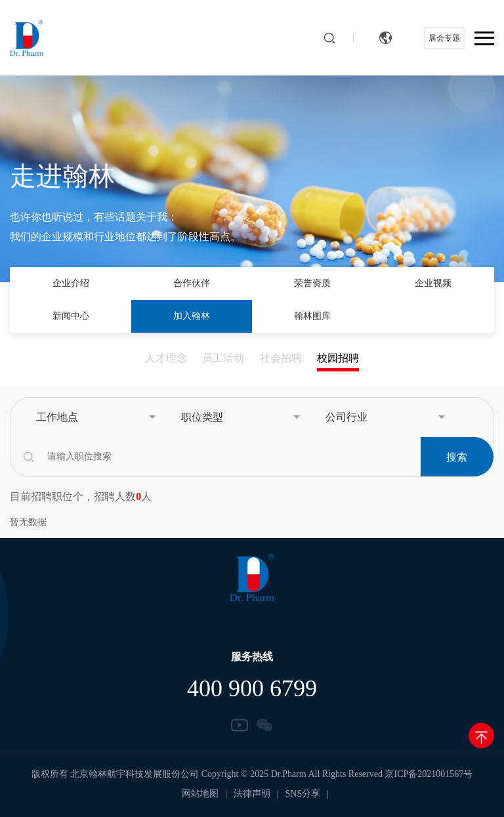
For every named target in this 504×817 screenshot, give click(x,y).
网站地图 (200, 794)
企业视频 (433, 283)
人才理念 (166, 358)
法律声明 (252, 794)
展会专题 (444, 38)
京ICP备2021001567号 (429, 774)
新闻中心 (71, 316)
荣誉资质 (312, 283)
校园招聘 (338, 358)
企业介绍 (71, 283)
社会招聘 (281, 358)
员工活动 (223, 358)
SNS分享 (303, 794)
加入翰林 (192, 316)
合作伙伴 (192, 283)
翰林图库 (312, 316)
